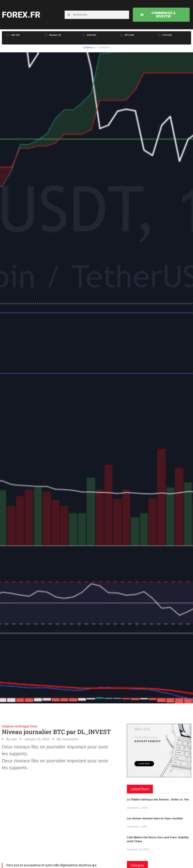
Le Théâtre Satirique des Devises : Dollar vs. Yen (158, 799)
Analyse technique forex (20, 726)
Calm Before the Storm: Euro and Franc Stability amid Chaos (158, 839)
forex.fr (21, 15)
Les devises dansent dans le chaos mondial (155, 818)
